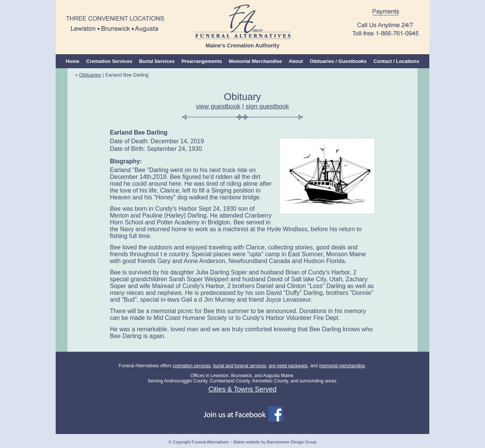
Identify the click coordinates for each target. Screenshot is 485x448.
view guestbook (218, 106)
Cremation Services (109, 61)
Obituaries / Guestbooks (338, 61)
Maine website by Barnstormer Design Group (275, 442)
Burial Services (157, 61)
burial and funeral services (239, 366)
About (296, 61)
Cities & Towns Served (242, 389)
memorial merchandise (342, 366)
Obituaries (90, 75)
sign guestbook (267, 106)
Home (72, 61)
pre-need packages (288, 366)
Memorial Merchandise (255, 61)
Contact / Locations (397, 61)
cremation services (192, 366)
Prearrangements (202, 61)
